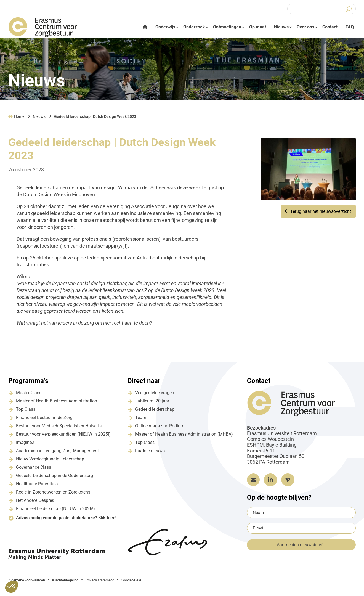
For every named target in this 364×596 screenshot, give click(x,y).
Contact (330, 27)
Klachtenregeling (65, 584)
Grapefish (311, 583)
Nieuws (281, 27)
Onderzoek (194, 27)
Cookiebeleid (131, 584)
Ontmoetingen (227, 27)
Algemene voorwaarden (27, 584)
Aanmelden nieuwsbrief (300, 548)
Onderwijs (165, 27)
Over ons (305, 27)
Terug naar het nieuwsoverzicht (321, 215)
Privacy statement (100, 584)
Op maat (258, 27)
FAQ (350, 27)
